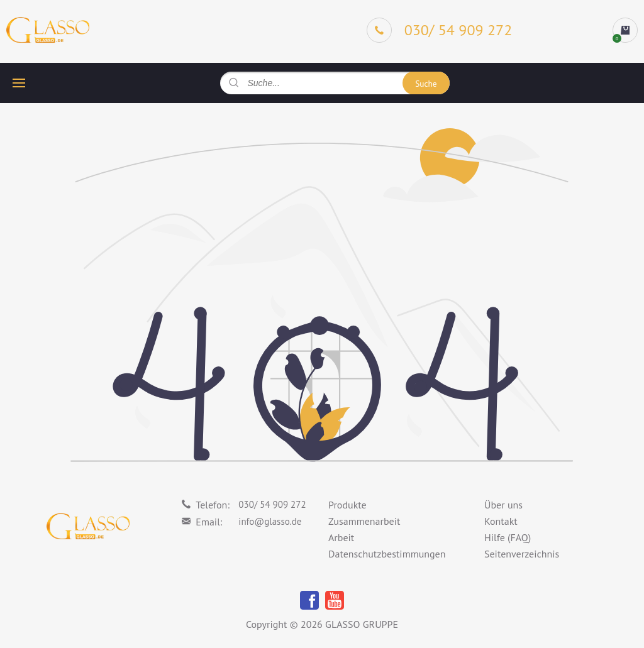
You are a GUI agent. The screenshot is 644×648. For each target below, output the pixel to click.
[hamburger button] (19, 83)
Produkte (347, 505)
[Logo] (48, 30)
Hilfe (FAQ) (508, 538)
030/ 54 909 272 (272, 504)
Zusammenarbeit (364, 522)
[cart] (625, 30)
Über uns (503, 505)
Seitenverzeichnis (522, 554)
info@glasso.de (270, 521)
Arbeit (341, 538)
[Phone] (440, 30)
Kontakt (501, 522)
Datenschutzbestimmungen (387, 554)
